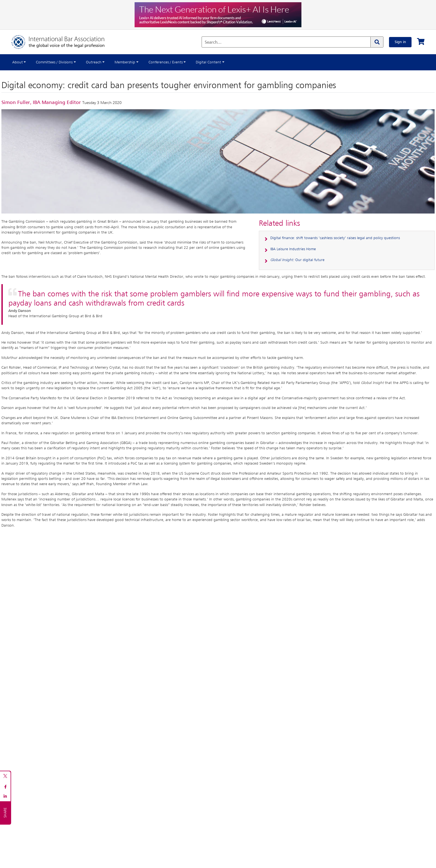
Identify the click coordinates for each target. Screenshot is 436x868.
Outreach (94, 62)
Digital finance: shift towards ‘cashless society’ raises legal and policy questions (335, 238)
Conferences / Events (166, 62)
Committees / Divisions (54, 62)
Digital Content (208, 62)
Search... (213, 43)
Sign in (400, 42)
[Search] (377, 42)
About (18, 62)
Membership (125, 62)
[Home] (64, 42)
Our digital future (297, 260)
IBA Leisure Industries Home (293, 249)
